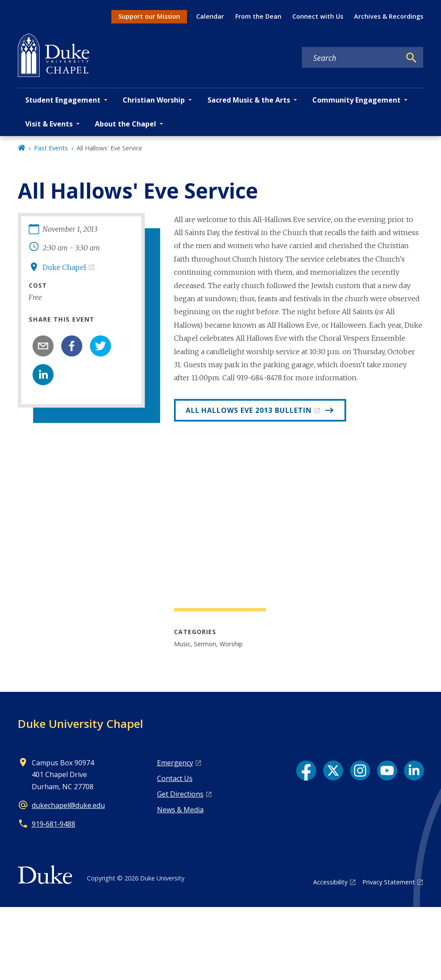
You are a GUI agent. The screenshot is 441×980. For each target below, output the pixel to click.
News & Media (180, 810)
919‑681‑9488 (54, 824)
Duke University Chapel (80, 724)
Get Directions (180, 794)
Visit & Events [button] (49, 124)
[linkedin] (43, 375)
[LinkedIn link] (414, 771)
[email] (43, 346)
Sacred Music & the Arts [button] (249, 100)
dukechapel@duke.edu (68, 805)
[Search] (411, 58)
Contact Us (175, 778)
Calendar (210, 16)
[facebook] (72, 346)
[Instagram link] (360, 771)
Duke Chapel (64, 267)
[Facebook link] (306, 771)
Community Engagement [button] (356, 100)
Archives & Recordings (389, 16)
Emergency (175, 763)
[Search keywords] (351, 58)
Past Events (51, 148)
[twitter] (100, 346)
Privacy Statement (389, 882)
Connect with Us (318, 16)
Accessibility (330, 882)
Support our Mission (149, 16)
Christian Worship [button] (154, 100)
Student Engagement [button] (63, 100)
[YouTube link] (387, 771)
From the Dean (258, 16)
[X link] (333, 771)
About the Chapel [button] (125, 124)
